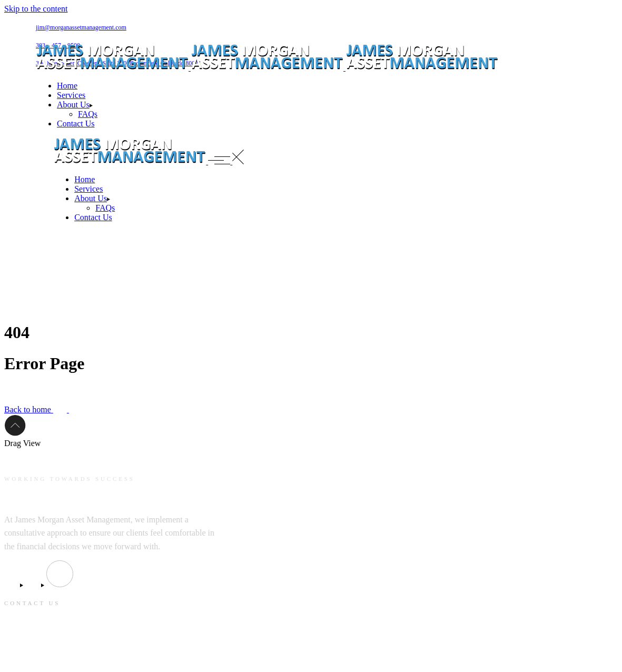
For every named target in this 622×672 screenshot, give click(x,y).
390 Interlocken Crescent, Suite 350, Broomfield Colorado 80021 (108, 637)
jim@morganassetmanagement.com (81, 27)
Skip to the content (36, 9)
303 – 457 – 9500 (32, 657)
